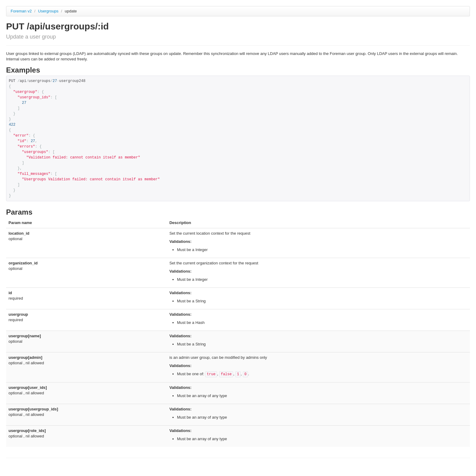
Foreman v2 (21, 11)
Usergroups (49, 11)
